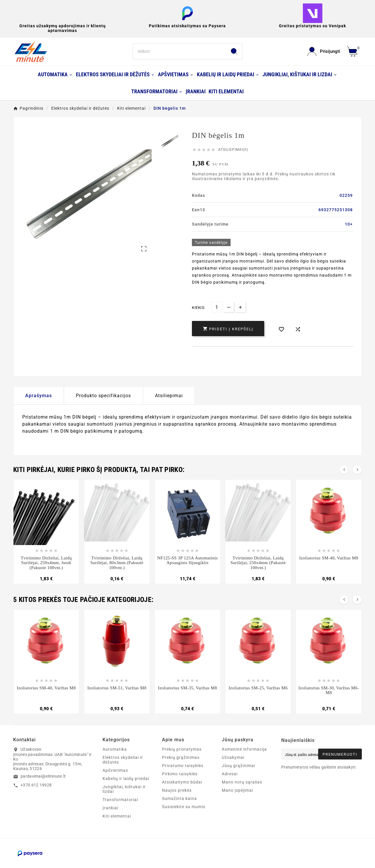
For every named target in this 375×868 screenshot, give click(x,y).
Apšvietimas (115, 770)
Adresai (230, 774)
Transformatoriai (120, 800)
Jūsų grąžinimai (238, 766)
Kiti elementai (117, 816)
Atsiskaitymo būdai (182, 782)
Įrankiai (110, 808)
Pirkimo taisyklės (180, 774)
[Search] (180, 51)
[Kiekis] (217, 307)
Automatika (115, 749)
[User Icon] (324, 51)
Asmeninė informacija (244, 749)
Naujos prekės (177, 790)
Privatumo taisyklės (183, 766)
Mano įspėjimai (237, 790)
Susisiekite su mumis (184, 807)
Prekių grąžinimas (181, 757)
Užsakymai (233, 757)
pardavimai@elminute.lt (43, 776)
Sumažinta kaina (179, 798)
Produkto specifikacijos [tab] (103, 396)
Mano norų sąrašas (242, 782)
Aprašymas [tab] (39, 396)
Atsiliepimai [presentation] (169, 396)
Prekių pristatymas (182, 749)
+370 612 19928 (36, 785)
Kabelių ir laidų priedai (126, 779)
